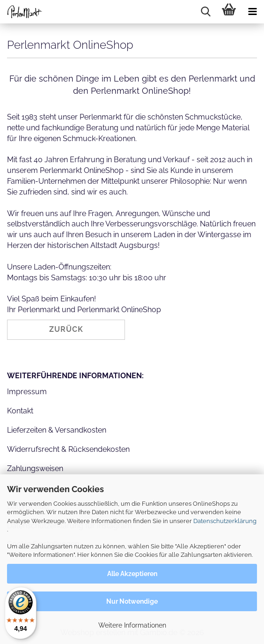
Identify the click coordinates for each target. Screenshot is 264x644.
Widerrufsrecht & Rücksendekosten (68, 449)
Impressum (27, 392)
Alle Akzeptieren (132, 574)
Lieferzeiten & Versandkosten (57, 430)
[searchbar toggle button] (205, 12)
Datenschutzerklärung (225, 521)
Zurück (66, 329)
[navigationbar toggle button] (252, 12)
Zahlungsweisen (35, 468)
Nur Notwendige (132, 601)
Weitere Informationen (132, 625)
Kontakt (20, 411)
